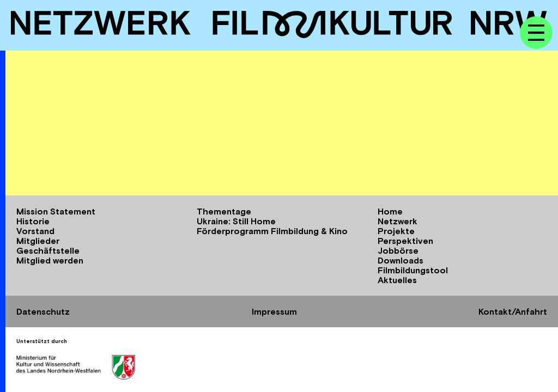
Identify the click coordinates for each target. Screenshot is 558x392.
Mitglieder (38, 241)
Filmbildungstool (413, 270)
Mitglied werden (50, 260)
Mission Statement (56, 211)
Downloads (401, 260)
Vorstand (35, 231)
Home (390, 211)
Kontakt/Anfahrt (513, 311)
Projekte (396, 231)
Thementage (224, 211)
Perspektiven (405, 241)
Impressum (274, 311)
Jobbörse (398, 250)
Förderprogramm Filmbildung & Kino (272, 231)
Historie (33, 221)
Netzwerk (398, 221)
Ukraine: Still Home (236, 221)
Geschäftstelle (48, 250)
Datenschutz (43, 311)
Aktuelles (397, 280)
